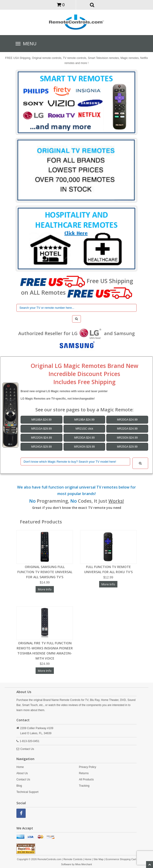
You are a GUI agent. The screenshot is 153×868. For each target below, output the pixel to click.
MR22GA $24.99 (127, 429)
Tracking (84, 786)
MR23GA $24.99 (84, 438)
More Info (45, 589)
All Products (86, 779)
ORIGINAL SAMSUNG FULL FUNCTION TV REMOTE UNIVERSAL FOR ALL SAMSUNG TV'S (45, 572)
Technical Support (27, 792)
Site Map (98, 859)
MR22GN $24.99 (41, 438)
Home (20, 767)
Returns (84, 773)
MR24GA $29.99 (41, 447)
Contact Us (27, 749)
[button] (92, 5)
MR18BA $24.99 (41, 420)
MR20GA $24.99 (127, 420)
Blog (19, 786)
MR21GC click (84, 429)
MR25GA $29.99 (127, 447)
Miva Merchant (84, 864)
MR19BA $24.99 (84, 420)
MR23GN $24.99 (127, 438)
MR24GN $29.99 (84, 447)
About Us (22, 773)
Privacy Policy (87, 767)
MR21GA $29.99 (41, 429)
